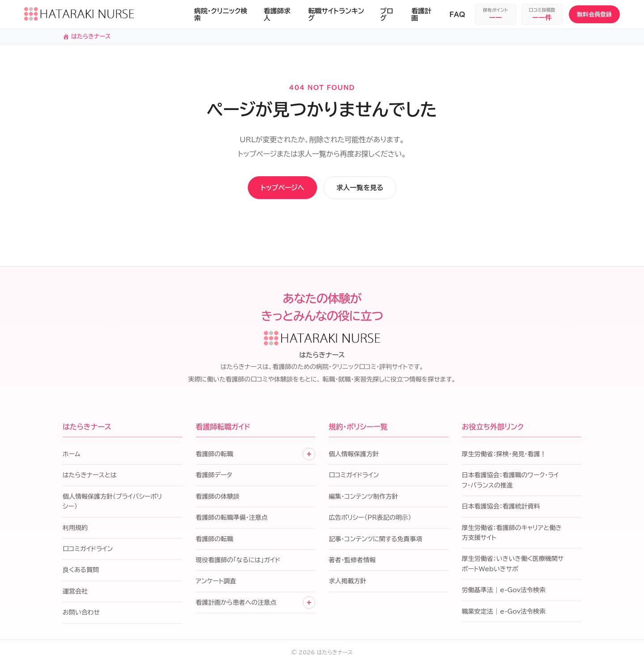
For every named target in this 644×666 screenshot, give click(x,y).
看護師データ (214, 477)
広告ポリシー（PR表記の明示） (370, 519)
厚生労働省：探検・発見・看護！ (504, 455)
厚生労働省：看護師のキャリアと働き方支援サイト (512, 534)
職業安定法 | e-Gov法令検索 (504, 613)
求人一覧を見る (375, 189)
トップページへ (269, 189)
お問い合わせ (81, 614)
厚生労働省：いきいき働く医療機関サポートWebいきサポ (513, 565)
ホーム (71, 455)
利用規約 (75, 529)
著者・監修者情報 (352, 561)
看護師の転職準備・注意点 (232, 519)
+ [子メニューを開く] (309, 455)
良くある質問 (81, 572)
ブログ (387, 15)
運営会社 (75, 593)
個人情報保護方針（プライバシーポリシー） (112, 503)
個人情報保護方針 (354, 455)
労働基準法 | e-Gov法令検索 (504, 592)
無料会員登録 (594, 15)
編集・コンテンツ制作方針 (363, 498)
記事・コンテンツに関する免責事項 (375, 540)
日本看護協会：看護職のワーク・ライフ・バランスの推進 (511, 482)
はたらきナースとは (90, 477)
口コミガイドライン (88, 550)
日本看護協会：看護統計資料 (501, 508)
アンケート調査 (216, 583)
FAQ (457, 15)
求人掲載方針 (347, 583)
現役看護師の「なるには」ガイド (238, 561)
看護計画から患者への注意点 (236, 604)
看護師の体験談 (218, 498)
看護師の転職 (215, 455)
